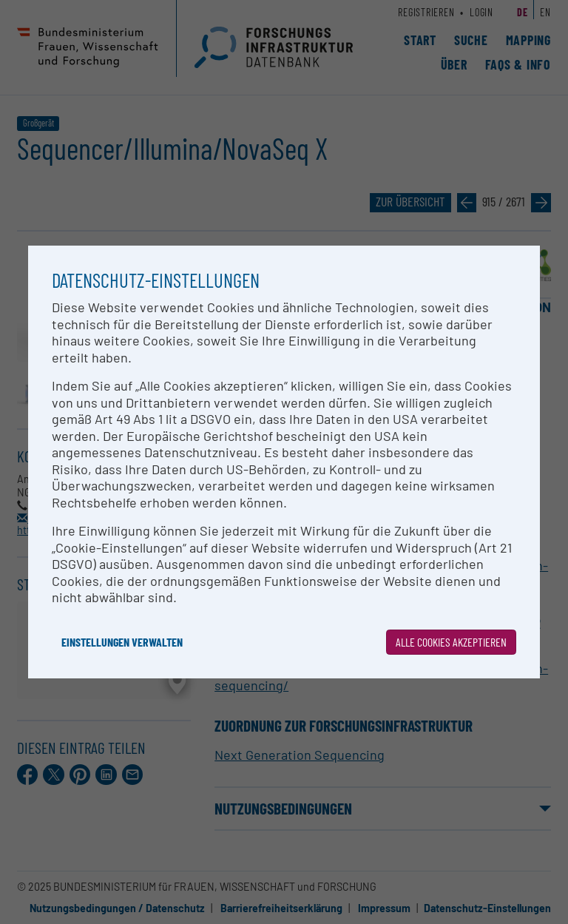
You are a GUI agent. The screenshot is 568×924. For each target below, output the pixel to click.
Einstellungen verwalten (122, 642)
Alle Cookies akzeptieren (451, 642)
